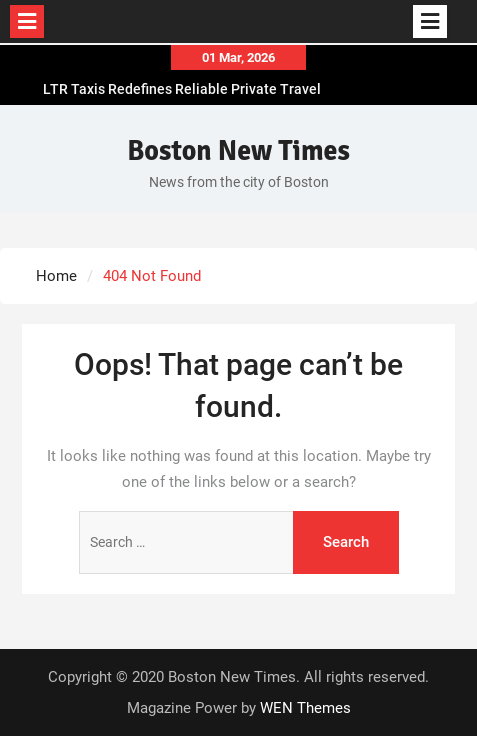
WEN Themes (305, 708)
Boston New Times (238, 151)
